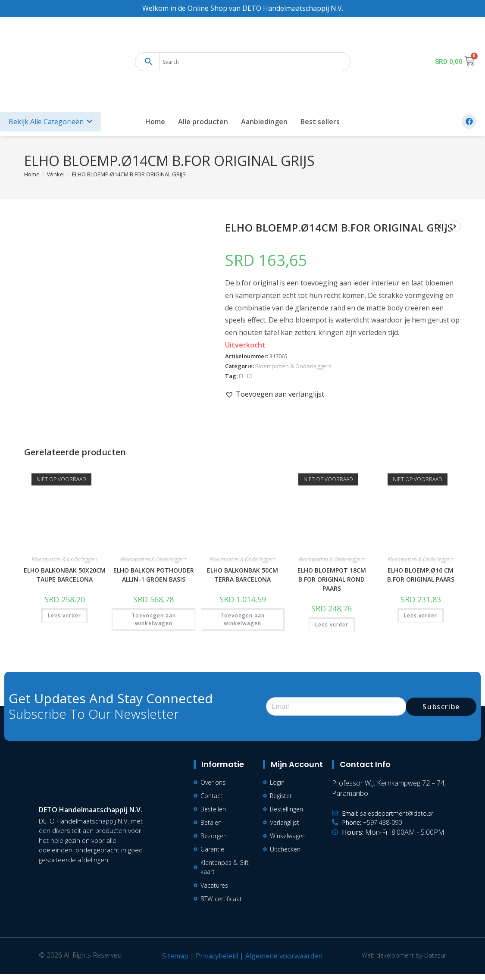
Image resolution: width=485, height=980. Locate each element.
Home (155, 122)
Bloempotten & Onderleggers (293, 366)
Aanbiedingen (264, 122)
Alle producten (203, 122)
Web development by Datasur (401, 961)
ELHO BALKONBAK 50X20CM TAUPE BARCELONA (65, 575)
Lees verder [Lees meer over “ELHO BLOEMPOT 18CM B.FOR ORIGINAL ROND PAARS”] (332, 625)
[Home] (32, 174)
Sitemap (172, 962)
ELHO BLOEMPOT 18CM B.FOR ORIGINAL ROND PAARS (332, 579)
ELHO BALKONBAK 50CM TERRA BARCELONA (242, 575)
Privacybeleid (214, 962)
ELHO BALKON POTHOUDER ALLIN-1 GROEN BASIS (154, 575)
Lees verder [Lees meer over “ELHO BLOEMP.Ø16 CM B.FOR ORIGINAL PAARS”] (421, 615)
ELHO (246, 376)
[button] (275, 394)
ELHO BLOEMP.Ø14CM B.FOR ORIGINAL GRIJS (129, 174)
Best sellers (320, 122)
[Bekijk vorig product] (440, 226)
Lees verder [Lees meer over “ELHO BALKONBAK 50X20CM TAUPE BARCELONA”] (64, 615)
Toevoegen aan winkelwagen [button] (154, 619)
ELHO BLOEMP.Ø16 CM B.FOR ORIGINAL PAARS (421, 575)
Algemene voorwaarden (281, 962)
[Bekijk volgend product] (455, 226)
